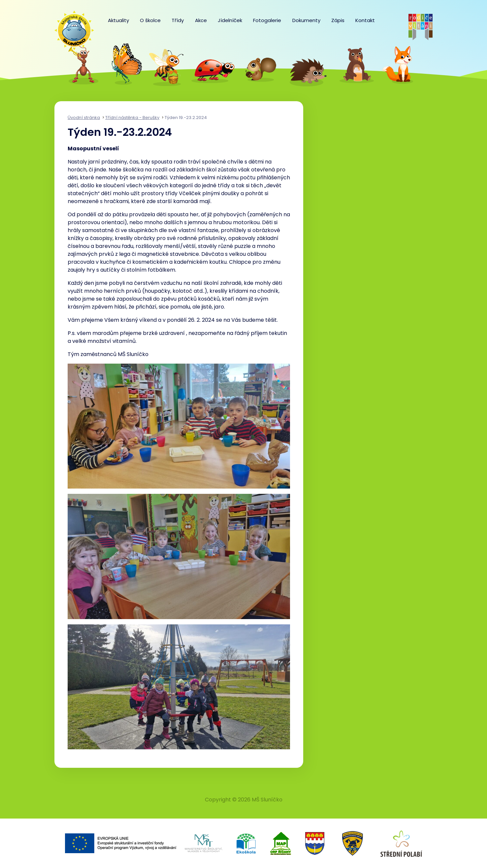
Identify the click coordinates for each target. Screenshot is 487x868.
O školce (150, 20)
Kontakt (365, 20)
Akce (201, 20)
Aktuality (118, 20)
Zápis (338, 20)
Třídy (178, 20)
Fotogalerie (267, 20)
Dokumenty (306, 20)
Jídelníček (230, 20)
